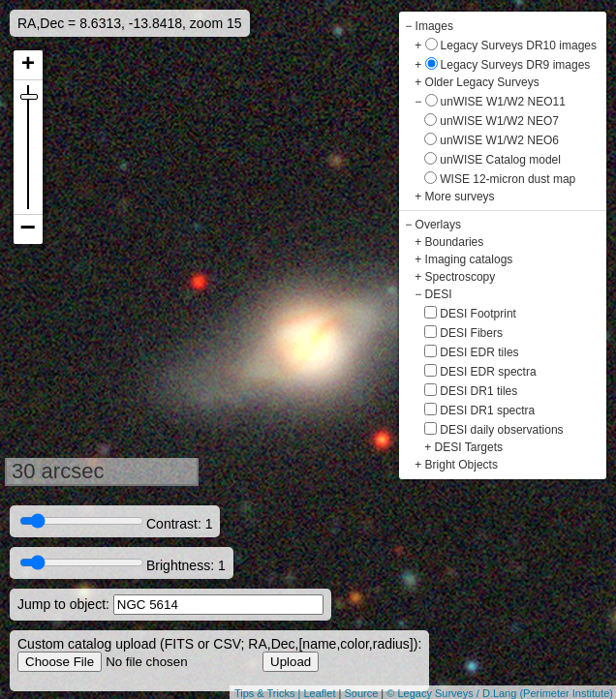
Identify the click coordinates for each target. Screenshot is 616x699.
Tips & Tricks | (269, 693)
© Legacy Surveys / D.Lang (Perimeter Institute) (500, 693)
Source (361, 693)
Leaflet (319, 693)
